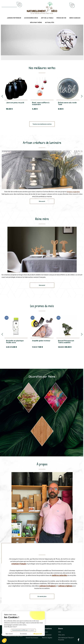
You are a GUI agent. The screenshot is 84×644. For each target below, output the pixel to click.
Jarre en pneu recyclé (15, 103)
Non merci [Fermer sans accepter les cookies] (9, 634)
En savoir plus (42, 596)
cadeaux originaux (65, 586)
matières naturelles (60, 575)
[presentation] (2, 96)
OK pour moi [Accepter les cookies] (38, 634)
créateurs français (19, 564)
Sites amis (61, 635)
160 (61, 347)
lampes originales (73, 192)
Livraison (45, 632)
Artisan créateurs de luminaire (42, 143)
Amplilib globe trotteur (41, 341)
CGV (60, 632)
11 (35, 347)
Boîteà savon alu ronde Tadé (67, 103)
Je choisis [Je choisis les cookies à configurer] (23, 634)
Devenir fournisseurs (32, 638)
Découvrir (42, 201)
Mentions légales (47, 638)
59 (9, 109)
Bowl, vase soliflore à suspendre (41, 103)
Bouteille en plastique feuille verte (15, 341)
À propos (42, 464)
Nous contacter (47, 635)
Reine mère (42, 219)
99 (68, 347)
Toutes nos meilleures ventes (42, 124)
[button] (4, 641)
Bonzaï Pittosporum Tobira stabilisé (66, 341)
